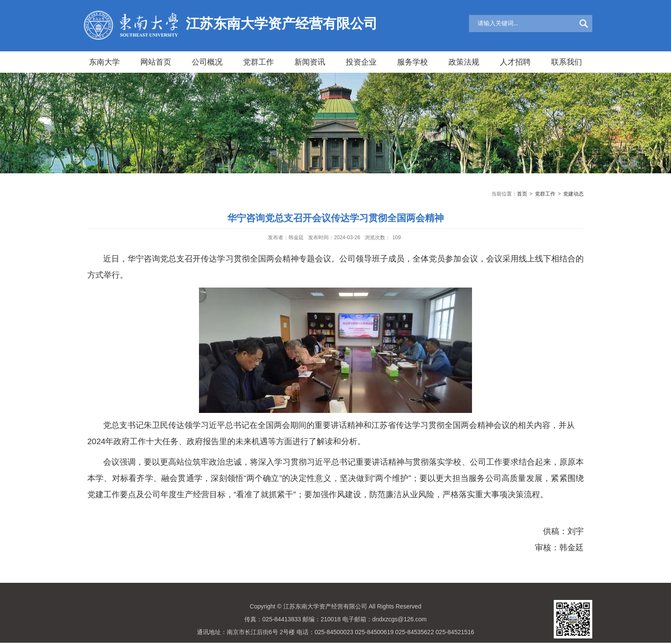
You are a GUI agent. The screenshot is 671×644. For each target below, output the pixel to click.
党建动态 (573, 194)
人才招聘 (515, 62)
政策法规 (464, 62)
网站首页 (156, 62)
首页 (522, 194)
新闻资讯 (310, 62)
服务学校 (413, 62)
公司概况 (207, 62)
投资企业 (361, 62)
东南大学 (104, 62)
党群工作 (258, 62)
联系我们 (567, 62)
